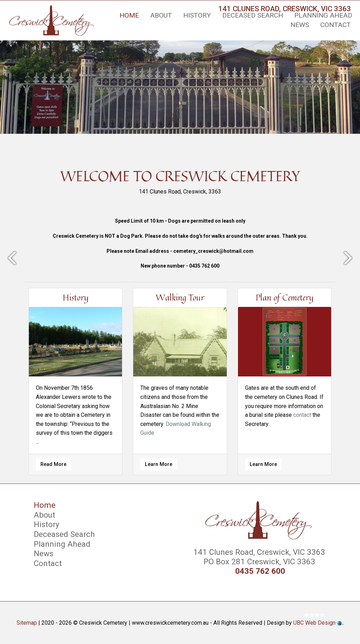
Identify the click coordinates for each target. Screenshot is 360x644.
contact (302, 415)
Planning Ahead (323, 15)
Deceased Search (253, 15)
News (300, 25)
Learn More (159, 464)
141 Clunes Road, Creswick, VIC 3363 (258, 552)
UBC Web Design (314, 623)
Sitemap (27, 623)
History (197, 15)
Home (129, 15)
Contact (336, 25)
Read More (53, 464)
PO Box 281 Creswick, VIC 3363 (258, 561)
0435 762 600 (260, 571)
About (161, 15)
